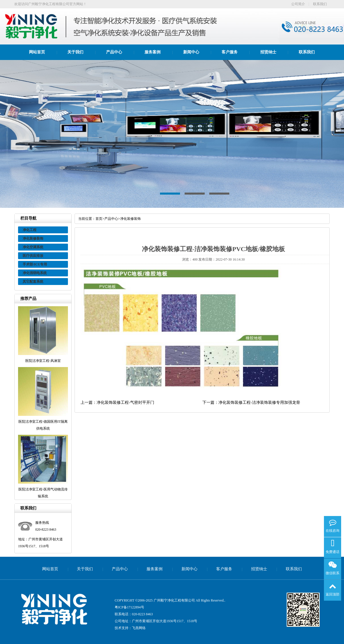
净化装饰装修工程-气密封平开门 (125, 402)
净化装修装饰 (33, 238)
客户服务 (230, 52)
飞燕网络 (139, 628)
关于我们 (75, 52)
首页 (99, 219)
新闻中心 (191, 52)
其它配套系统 (33, 282)
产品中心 (114, 52)
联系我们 (320, 4)
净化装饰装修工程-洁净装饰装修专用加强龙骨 (259, 402)
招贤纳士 (268, 52)
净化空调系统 (33, 247)
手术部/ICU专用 (35, 264)
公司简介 (298, 4)
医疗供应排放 (33, 256)
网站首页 (37, 52)
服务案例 (153, 52)
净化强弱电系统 (35, 273)
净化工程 (30, 230)
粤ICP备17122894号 (129, 607)
